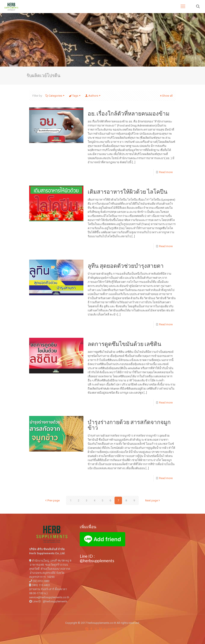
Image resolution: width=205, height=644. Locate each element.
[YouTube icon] (105, 629)
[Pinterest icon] (118, 629)
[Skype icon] (87, 629)
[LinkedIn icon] (114, 629)
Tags (75, 96)
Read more (166, 172)
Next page (153, 500)
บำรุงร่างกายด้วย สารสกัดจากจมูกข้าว (129, 425)
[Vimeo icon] (100, 629)
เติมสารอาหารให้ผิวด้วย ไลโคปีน (128, 192)
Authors (93, 96)
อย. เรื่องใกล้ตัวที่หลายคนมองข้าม (129, 113)
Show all (166, 96)
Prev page (52, 500)
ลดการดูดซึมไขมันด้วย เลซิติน (124, 344)
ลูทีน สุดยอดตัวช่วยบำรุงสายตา (126, 266)
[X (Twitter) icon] (96, 629)
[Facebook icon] (91, 629)
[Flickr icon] (109, 629)
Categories (55, 96)
